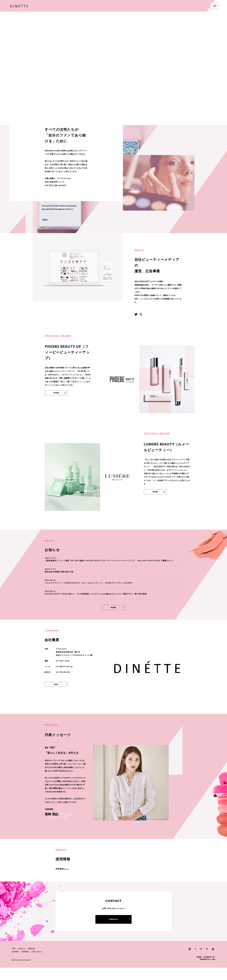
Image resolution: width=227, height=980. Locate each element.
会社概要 (15, 964)
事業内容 (32, 961)
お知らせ (22, 961)
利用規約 (199, 969)
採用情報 (25, 964)
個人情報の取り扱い (210, 969)
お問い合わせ (37, 964)
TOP (13, 961)
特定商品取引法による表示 (208, 972)
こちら (68, 881)
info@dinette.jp (64, 679)
